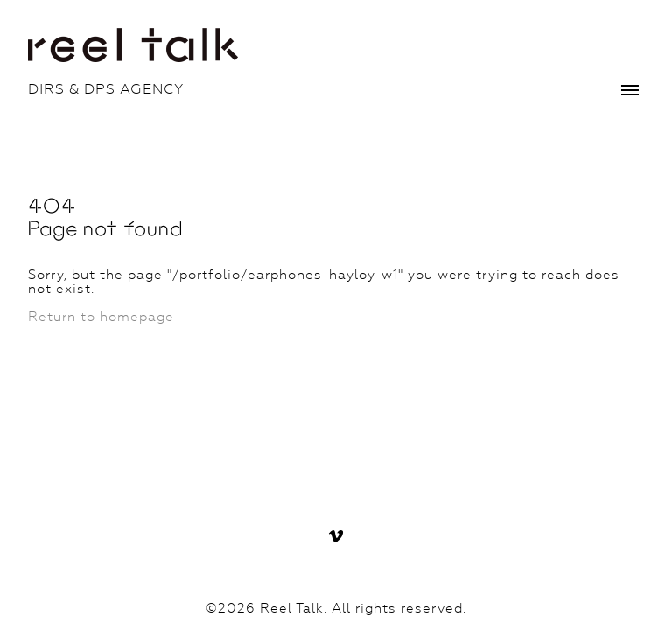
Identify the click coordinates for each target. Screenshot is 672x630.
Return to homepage (101, 317)
